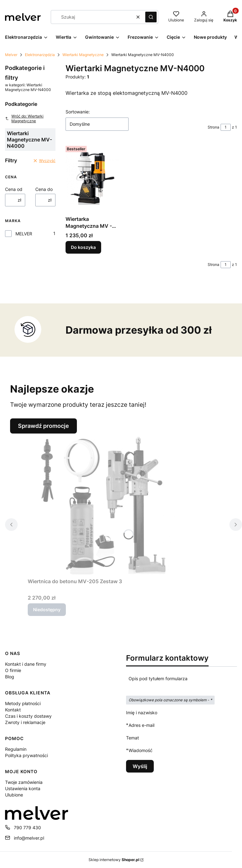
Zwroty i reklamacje (25, 722)
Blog (10, 677)
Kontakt (13, 710)
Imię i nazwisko (142, 713)
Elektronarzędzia (40, 55)
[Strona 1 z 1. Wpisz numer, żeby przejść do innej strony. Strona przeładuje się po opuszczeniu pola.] (226, 127)
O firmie (13, 670)
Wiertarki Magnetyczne (83, 55)
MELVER (24, 234)
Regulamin (16, 749)
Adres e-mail (141, 725)
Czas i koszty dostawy (28, 716)
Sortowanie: (78, 112)
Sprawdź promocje (43, 426)
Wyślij (140, 766)
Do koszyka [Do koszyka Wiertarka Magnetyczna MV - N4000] (83, 247)
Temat (133, 738)
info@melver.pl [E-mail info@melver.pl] (29, 838)
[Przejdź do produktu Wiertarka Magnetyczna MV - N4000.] (92, 178)
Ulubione (14, 795)
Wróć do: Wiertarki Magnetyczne (24, 118)
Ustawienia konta (23, 788)
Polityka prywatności (26, 755)
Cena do (44, 189)
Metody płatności (23, 703)
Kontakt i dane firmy (26, 664)
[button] (151, 17)
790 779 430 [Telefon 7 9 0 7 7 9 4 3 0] (27, 828)
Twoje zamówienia (24, 782)
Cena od (14, 189)
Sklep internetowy (114, 860)
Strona (213, 127)
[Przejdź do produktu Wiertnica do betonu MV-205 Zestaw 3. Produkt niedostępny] (107, 504)
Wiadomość (141, 750)
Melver (11, 55)
